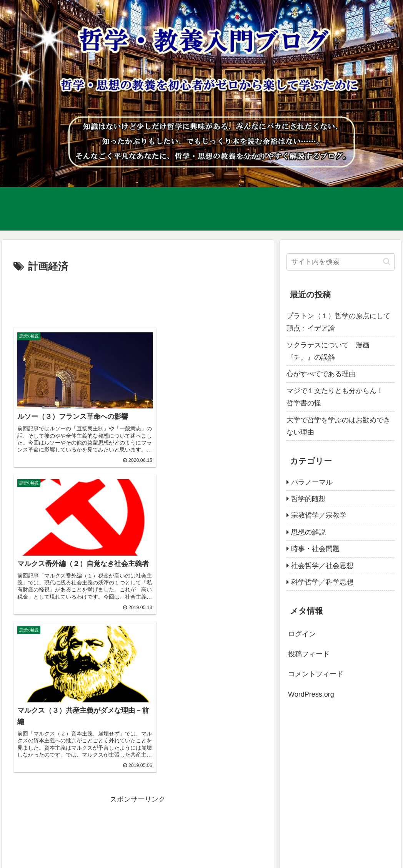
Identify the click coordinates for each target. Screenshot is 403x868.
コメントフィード (316, 674)
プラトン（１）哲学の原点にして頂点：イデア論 (338, 322)
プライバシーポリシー (37, 857)
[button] (387, 261)
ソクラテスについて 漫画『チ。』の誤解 (328, 351)
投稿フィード (309, 654)
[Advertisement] (138, 299)
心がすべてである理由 (321, 374)
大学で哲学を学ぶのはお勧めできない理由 (338, 426)
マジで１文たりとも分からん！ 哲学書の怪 (338, 397)
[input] (341, 262)
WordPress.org (311, 694)
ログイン (302, 634)
